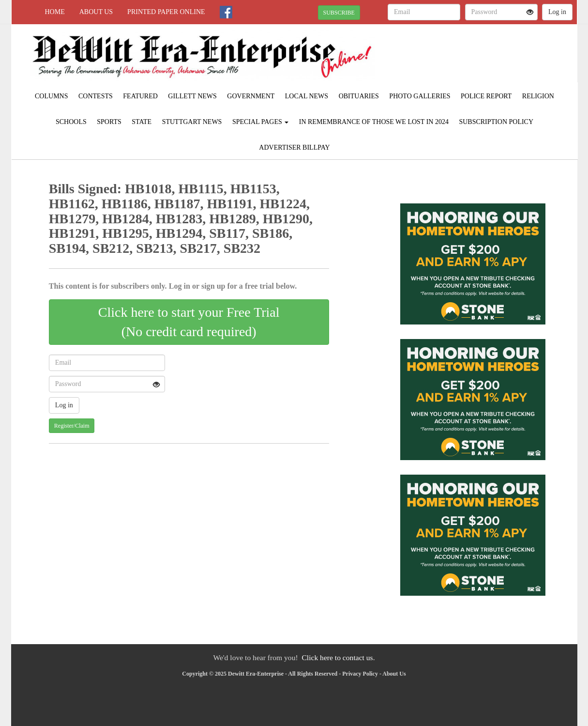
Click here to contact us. (338, 657)
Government (251, 96)
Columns (51, 96)
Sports (109, 122)
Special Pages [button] (260, 122)
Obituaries (359, 96)
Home (55, 12)
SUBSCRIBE (339, 13)
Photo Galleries (420, 96)
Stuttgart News (192, 122)
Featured (140, 96)
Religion (538, 96)
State (142, 122)
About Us (96, 12)
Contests (96, 96)
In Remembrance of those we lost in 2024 (374, 122)
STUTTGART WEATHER (489, 58)
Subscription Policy (496, 122)
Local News (307, 96)
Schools (71, 122)
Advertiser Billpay (294, 147)
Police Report (486, 96)
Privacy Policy (360, 674)
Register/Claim (72, 426)
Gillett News (192, 96)
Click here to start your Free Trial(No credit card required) (189, 322)
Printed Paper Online (166, 12)
